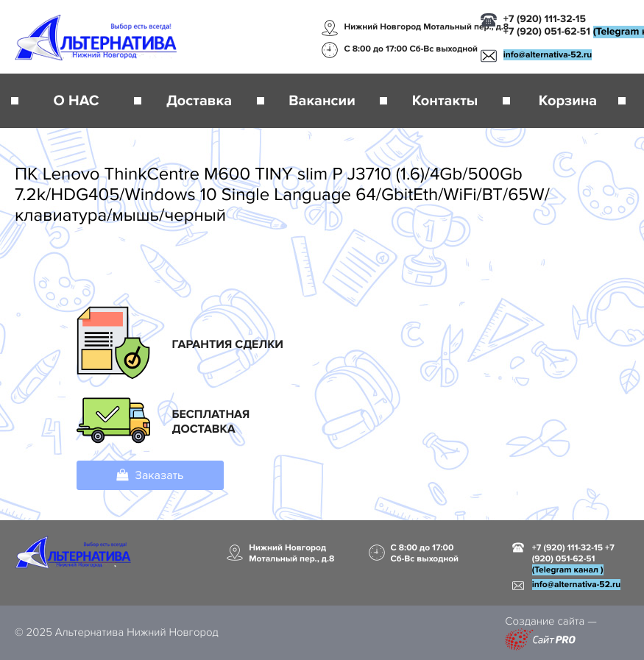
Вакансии (322, 101)
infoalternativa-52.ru (548, 55)
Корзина (568, 101)
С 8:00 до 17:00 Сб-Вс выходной (411, 49)
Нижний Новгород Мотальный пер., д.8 (427, 27)
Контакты (445, 101)
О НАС (77, 101)
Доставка (199, 101)
